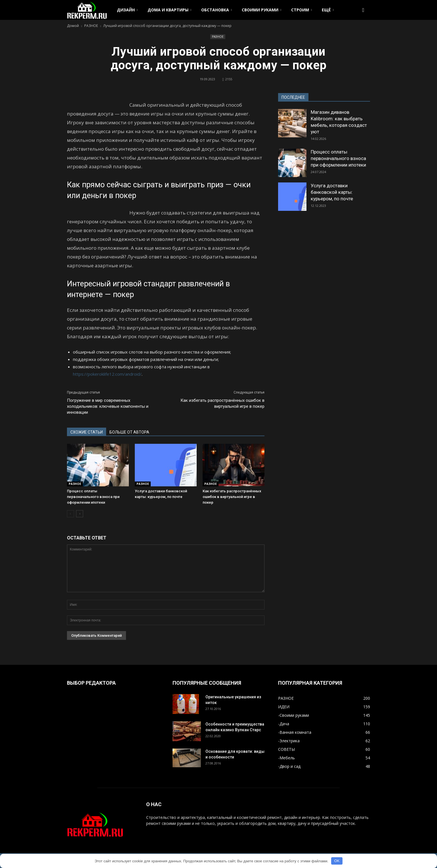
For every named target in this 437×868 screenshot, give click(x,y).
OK (337, 861)
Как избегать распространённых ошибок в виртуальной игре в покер (222, 403)
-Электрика (289, 741)
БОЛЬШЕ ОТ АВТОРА (129, 432)
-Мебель (286, 758)
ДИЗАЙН (127, 10)
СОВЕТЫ (286, 749)
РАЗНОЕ (218, 37)
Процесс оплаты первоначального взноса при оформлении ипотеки (93, 497)
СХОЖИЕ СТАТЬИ (87, 432)
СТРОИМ (302, 10)
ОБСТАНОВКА (217, 10)
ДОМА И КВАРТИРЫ (169, 10)
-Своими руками (294, 715)
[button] (363, 10)
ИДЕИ (284, 707)
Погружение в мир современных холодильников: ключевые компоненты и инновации (108, 406)
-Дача (284, 724)
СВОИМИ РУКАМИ (261, 10)
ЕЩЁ (328, 10)
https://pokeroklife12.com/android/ (107, 374)
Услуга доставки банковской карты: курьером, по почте (332, 192)
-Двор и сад (289, 766)
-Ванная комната (295, 732)
